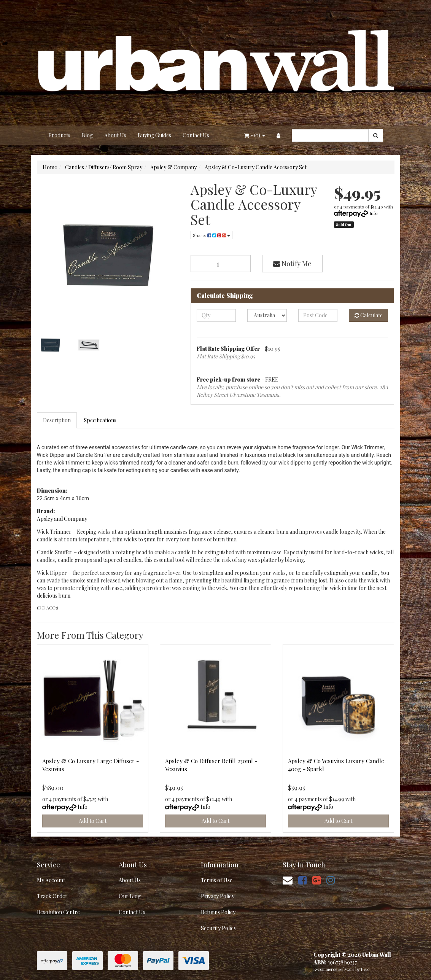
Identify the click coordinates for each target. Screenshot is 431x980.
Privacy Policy (218, 896)
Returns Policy (218, 912)
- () (255, 135)
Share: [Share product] (212, 235)
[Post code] (318, 315)
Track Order (52, 896)
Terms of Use (217, 880)
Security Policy (219, 928)
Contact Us (196, 135)
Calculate (369, 315)
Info (374, 213)
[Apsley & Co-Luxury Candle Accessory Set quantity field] (221, 263)
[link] (302, 880)
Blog (87, 135)
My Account (51, 880)
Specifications (100, 420)
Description (57, 420)
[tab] (57, 420)
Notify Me (292, 264)
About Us (115, 135)
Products (59, 135)
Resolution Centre (58, 912)
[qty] (216, 315)
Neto (365, 969)
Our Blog (130, 896)
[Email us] (288, 880)
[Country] (267, 315)
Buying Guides (154, 135)
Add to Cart (93, 821)
